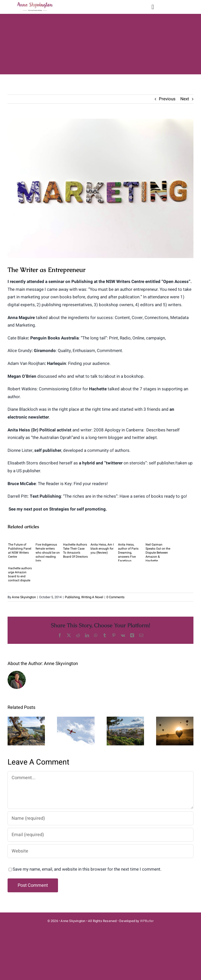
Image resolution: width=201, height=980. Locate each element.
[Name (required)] (100, 818)
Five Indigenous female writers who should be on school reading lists (48, 552)
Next (185, 99)
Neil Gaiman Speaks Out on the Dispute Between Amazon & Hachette (158, 552)
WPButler (147, 921)
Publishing (72, 597)
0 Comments (116, 597)
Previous (167, 99)
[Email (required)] (100, 835)
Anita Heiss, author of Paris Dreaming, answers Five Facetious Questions (128, 552)
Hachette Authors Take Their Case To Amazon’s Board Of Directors (75, 551)
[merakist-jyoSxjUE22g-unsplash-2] (100, 188)
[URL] (100, 851)
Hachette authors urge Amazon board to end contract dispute (20, 574)
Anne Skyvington (24, 597)
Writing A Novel (92, 597)
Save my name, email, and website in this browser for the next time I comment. (87, 869)
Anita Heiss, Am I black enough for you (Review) (102, 549)
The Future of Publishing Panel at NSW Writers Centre (20, 551)
